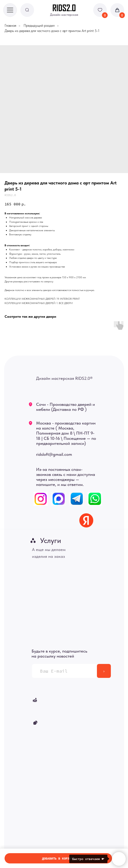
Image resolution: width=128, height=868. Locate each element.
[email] (64, 671)
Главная (10, 25)
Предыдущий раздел (39, 25)
